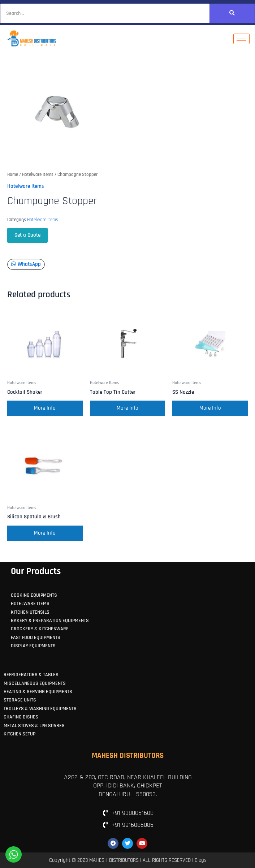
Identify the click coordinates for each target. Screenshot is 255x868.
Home (13, 175)
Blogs (200, 860)
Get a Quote (27, 235)
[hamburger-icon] (241, 39)
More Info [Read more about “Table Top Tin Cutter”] (127, 408)
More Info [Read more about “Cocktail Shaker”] (45, 408)
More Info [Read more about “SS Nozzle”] (210, 408)
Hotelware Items (38, 175)
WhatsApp (26, 264)
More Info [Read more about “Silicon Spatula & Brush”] (45, 533)
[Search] (105, 13)
